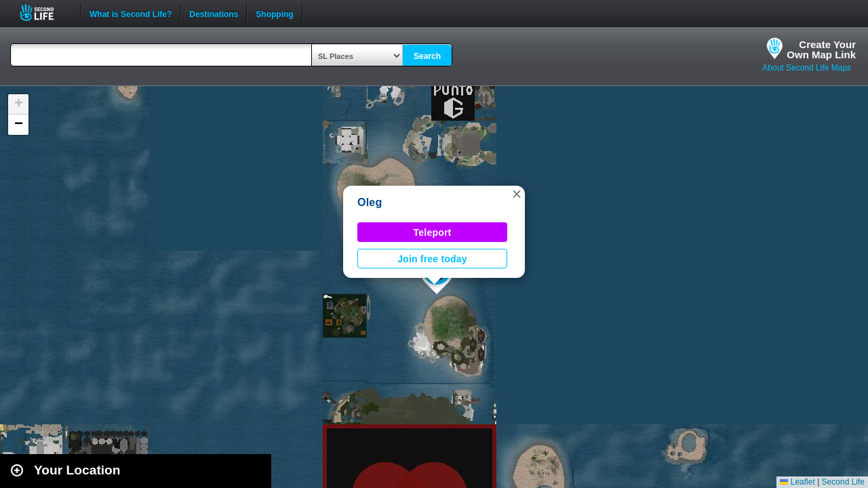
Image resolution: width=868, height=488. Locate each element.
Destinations (214, 13)
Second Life (44, 13)
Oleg (370, 202)
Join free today (432, 259)
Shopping (274, 13)
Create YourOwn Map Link (821, 49)
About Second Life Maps (807, 68)
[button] (517, 194)
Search (427, 56)
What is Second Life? (131, 13)
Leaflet (797, 482)
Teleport (433, 232)
